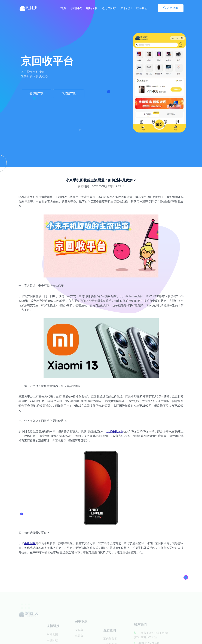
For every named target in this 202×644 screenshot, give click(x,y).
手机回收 (76, 8)
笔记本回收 (109, 8)
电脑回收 (92, 8)
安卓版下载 (36, 94)
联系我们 (142, 8)
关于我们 (126, 8)
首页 (63, 8)
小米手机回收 (115, 431)
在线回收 (171, 8)
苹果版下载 (69, 94)
